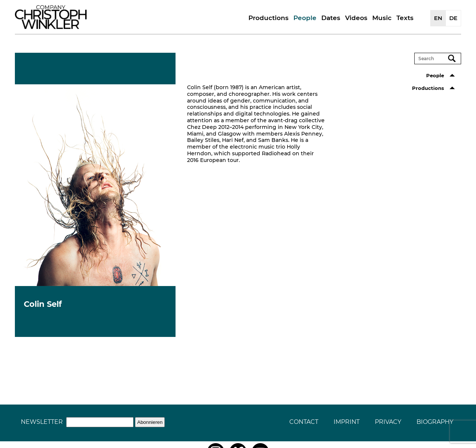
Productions (268, 18)
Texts (405, 18)
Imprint (347, 422)
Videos (356, 18)
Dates (331, 18)
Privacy (388, 422)
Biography (435, 422)
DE (453, 18)
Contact (304, 422)
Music (382, 18)
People (305, 18)
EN (438, 18)
